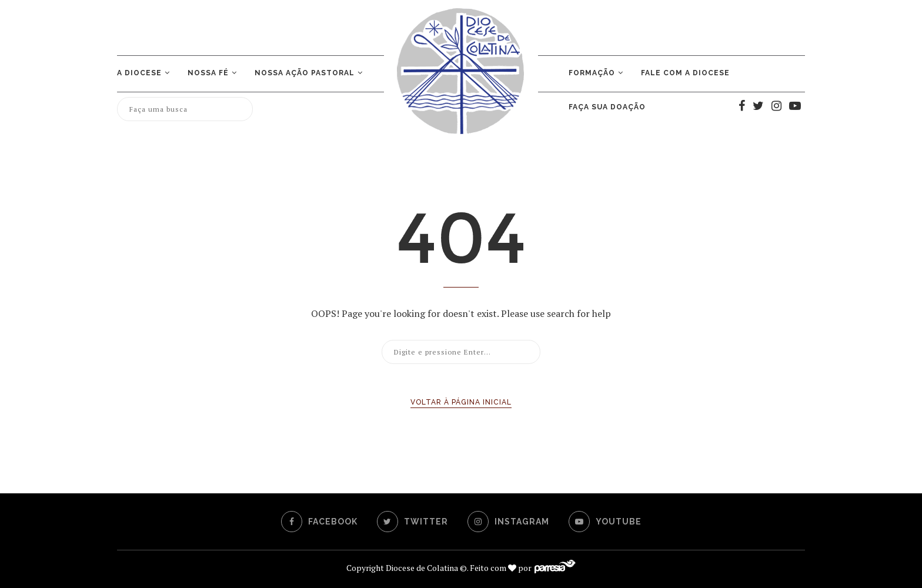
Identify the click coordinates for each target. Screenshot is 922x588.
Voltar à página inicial (461, 402)
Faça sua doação (607, 107)
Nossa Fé (208, 73)
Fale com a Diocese (685, 73)
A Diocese (139, 73)
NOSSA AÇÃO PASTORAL (305, 73)
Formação (592, 73)
